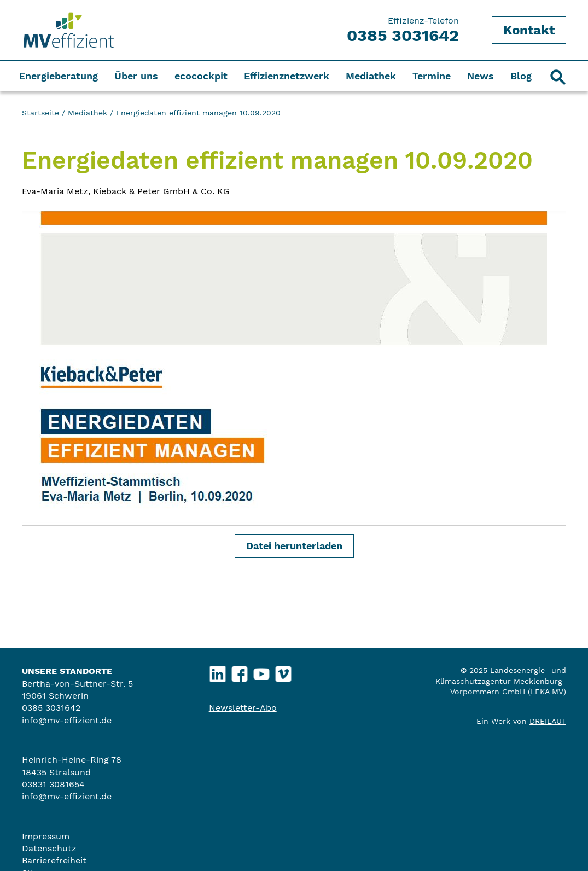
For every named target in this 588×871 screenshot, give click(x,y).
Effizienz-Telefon (403, 30)
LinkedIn (217, 672)
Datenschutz (49, 848)
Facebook (239, 672)
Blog (521, 76)
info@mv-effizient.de (67, 720)
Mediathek (371, 76)
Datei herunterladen (294, 546)
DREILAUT (548, 721)
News (481, 76)
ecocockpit (201, 76)
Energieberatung (59, 76)
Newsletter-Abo (243, 708)
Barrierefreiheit (54, 860)
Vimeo (283, 672)
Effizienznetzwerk (287, 76)
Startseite (40, 113)
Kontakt (529, 30)
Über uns (136, 76)
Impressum (46, 836)
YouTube (261, 672)
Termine (432, 76)
